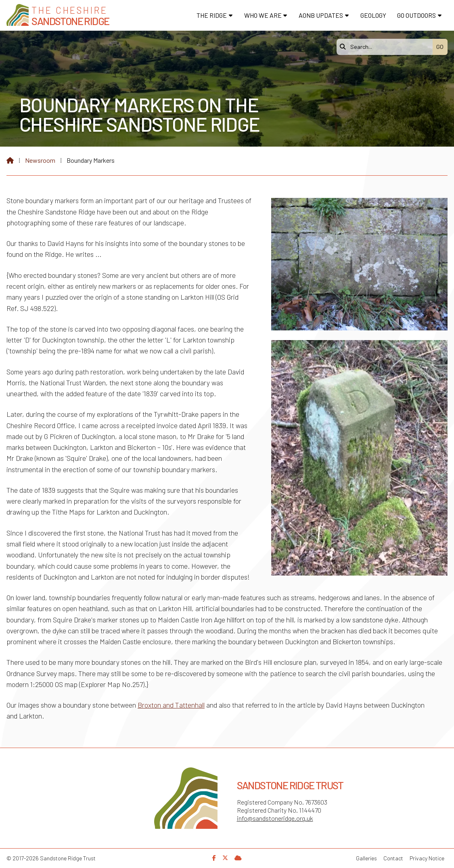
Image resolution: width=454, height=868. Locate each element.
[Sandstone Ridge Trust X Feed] (225, 858)
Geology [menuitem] (373, 15)
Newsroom (40, 160)
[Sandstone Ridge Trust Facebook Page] (214, 858)
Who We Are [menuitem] (263, 15)
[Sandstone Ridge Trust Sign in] (238, 858)
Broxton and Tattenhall (171, 705)
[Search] (387, 47)
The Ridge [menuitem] (212, 15)
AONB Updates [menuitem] (321, 15)
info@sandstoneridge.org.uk (275, 818)
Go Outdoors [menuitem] (416, 15)
